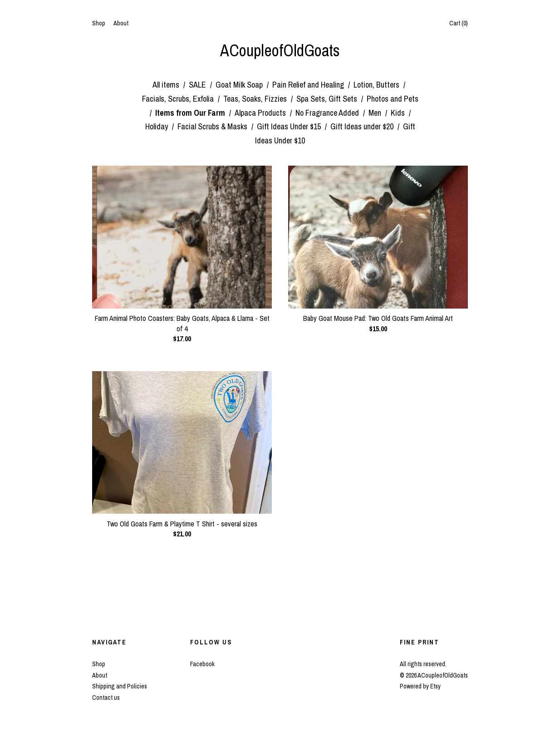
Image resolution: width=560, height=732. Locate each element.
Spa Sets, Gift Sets (328, 99)
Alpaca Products (261, 113)
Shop (99, 23)
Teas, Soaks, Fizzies (256, 99)
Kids (399, 113)
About (121, 23)
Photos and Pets (393, 99)
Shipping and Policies (120, 686)
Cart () (459, 23)
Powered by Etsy (420, 686)
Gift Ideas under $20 (363, 126)
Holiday (157, 126)
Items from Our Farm (191, 113)
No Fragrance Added (328, 113)
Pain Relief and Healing (309, 85)
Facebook (202, 664)
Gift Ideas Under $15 (290, 126)
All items (167, 85)
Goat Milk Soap (240, 85)
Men (376, 113)
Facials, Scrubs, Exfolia (179, 99)
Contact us (106, 698)
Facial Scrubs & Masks (213, 126)
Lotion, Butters (377, 85)
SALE (198, 85)
